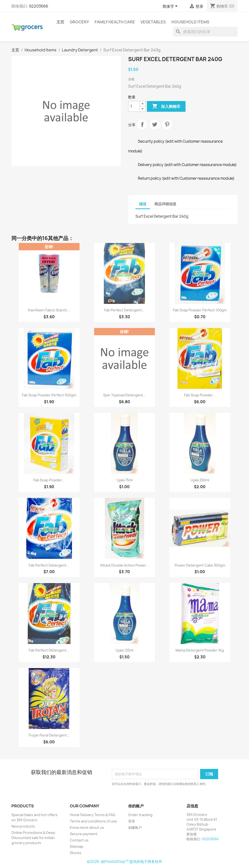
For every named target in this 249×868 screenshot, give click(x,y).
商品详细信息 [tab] (165, 204)
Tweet (155, 124)
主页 (60, 22)
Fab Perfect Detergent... (124, 310)
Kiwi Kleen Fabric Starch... (49, 310)
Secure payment (84, 834)
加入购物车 (166, 106)
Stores (76, 853)
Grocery (79, 22)
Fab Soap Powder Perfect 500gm (49, 395)
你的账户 (136, 806)
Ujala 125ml (124, 650)
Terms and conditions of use (93, 821)
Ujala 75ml (124, 480)
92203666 (39, 6)
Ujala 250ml (200, 480)
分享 (142, 124)
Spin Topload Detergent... (124, 395)
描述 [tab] (143, 204)
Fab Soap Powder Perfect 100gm (200, 310)
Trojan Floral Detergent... (49, 735)
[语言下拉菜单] (171, 7)
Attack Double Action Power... (124, 565)
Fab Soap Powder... (200, 395)
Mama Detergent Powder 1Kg (200, 650)
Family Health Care (115, 22)
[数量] (134, 106)
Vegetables (153, 22)
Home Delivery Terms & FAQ (93, 815)
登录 (132, 821)
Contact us (79, 840)
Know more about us (87, 827)
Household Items (190, 22)
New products (23, 826)
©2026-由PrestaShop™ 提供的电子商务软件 (124, 862)
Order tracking (140, 815)
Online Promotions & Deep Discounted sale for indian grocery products (33, 838)
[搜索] (205, 32)
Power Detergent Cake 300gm (200, 565)
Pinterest (167, 124)
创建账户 (135, 827)
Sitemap (77, 846)
